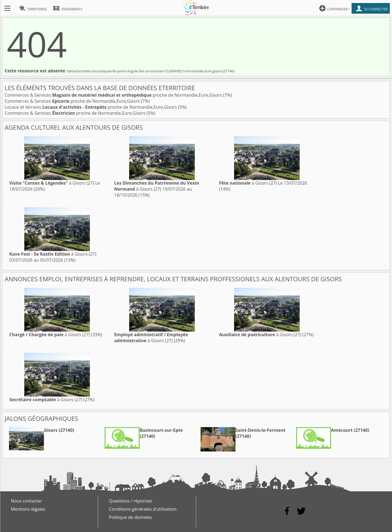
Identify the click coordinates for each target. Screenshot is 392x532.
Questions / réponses (131, 501)
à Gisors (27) (52, 183)
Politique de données (130, 517)
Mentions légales (28, 509)
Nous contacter (26, 501)
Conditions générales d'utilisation (143, 509)
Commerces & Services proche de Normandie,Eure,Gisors (114, 95)
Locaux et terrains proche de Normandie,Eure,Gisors (91, 107)
